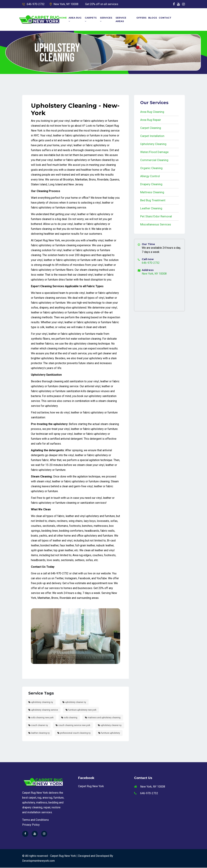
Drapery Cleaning (151, 184)
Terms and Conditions (35, 820)
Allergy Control (150, 176)
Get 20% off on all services (102, 4)
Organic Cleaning (151, 168)
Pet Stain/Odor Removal (156, 216)
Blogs (153, 18)
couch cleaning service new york (73, 726)
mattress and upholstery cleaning (103, 718)
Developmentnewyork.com (38, 861)
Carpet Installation (152, 136)
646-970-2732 (36, 4)
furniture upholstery (109, 733)
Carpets (91, 19)
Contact (165, 18)
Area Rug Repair (151, 120)
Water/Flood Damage (154, 152)
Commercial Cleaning (154, 160)
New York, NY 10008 (66, 4)
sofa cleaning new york (41, 718)
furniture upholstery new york (81, 710)
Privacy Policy (31, 825)
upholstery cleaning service (43, 710)
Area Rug (75, 19)
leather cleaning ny (39, 733)
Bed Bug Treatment (153, 200)
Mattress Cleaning (152, 192)
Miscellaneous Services (156, 224)
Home (63, 18)
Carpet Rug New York (91, 787)
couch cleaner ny (38, 726)
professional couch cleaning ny (74, 733)
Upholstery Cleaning (153, 144)
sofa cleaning (69, 718)
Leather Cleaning (151, 208)
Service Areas (121, 19)
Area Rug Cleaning (152, 112)
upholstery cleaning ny (41, 703)
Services (106, 19)
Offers (141, 18)
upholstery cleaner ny (74, 703)
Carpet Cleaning (151, 128)
